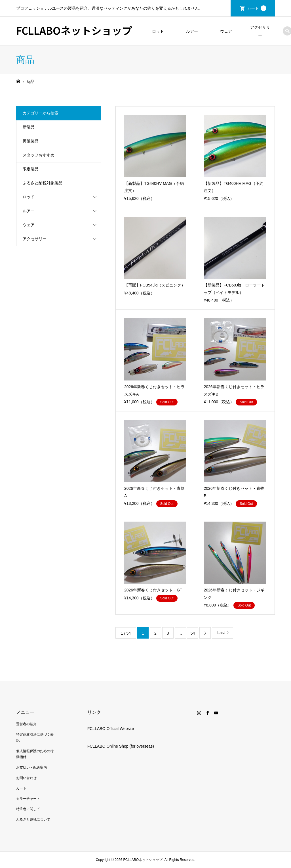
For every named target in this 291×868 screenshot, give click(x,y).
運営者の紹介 (26, 724)
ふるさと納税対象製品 (43, 183)
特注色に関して (28, 809)
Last (221, 633)
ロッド (158, 31)
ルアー (192, 31)
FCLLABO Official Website (111, 729)
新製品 (29, 127)
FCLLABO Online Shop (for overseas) (121, 746)
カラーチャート (28, 799)
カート (257, 8)
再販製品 (31, 141)
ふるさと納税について (33, 819)
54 (193, 633)
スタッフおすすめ (39, 155)
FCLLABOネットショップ (74, 30)
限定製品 (31, 169)
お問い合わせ (26, 778)
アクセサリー (260, 31)
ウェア (226, 31)
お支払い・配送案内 (31, 767)
